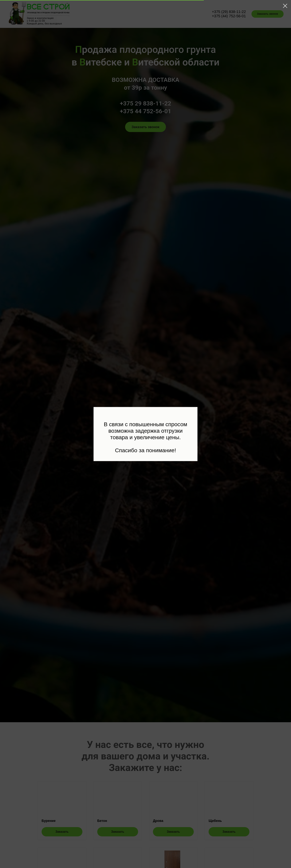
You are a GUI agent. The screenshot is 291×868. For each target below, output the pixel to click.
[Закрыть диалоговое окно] (285, 6)
